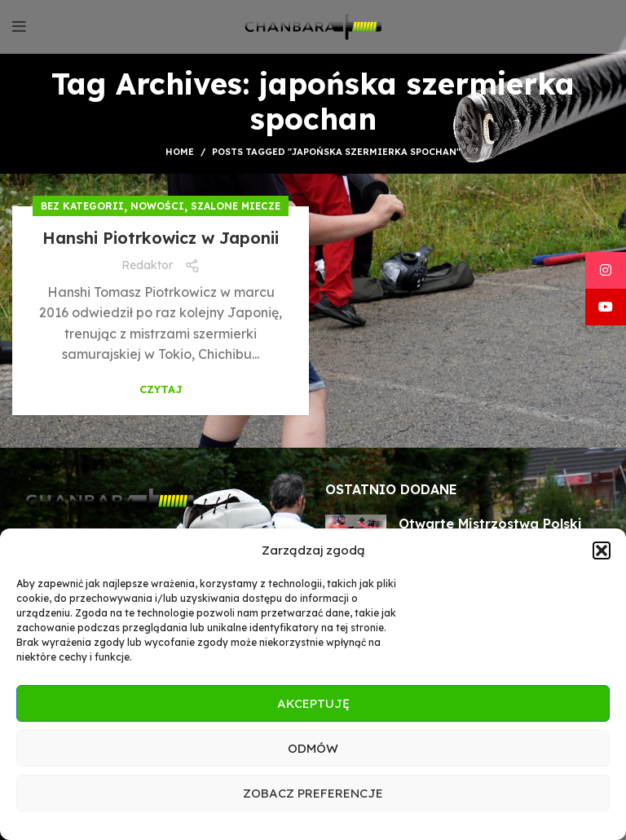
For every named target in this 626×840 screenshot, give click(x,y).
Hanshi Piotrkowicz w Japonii (161, 238)
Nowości (157, 206)
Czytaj (161, 389)
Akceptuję (313, 703)
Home (180, 152)
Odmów (313, 748)
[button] (602, 550)
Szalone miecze (236, 206)
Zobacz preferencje (313, 793)
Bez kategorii (82, 206)
